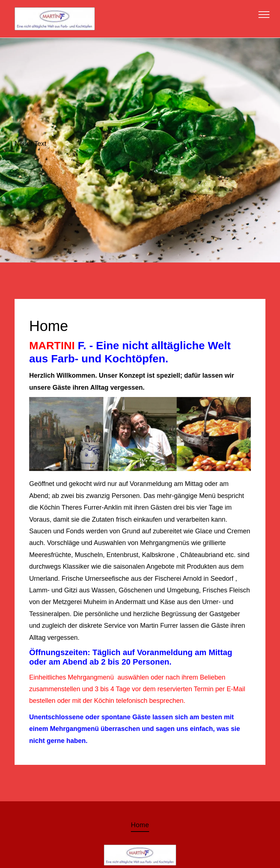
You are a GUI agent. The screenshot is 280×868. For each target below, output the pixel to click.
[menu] (264, 15)
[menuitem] (140, 825)
